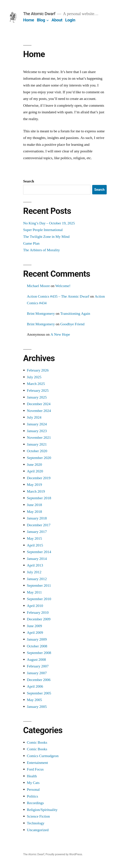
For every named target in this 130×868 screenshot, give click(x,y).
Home (29, 20)
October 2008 (37, 646)
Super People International (43, 230)
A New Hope (60, 334)
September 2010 (39, 599)
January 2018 (37, 518)
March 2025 (36, 384)
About (57, 20)
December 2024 (39, 404)
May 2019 (34, 485)
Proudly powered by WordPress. (64, 854)
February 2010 (38, 613)
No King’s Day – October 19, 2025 (49, 223)
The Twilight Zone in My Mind (46, 237)
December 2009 (39, 619)
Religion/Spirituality (42, 810)
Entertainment (37, 763)
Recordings (35, 803)
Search (29, 181)
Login (70, 20)
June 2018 (34, 505)
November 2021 (39, 438)
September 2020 (39, 458)
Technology (36, 823)
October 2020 (37, 451)
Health (32, 776)
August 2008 (36, 660)
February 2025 (38, 391)
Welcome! (63, 286)
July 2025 (34, 377)
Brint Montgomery (41, 314)
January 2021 (37, 444)
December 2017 (39, 525)
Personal (33, 790)
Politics (32, 796)
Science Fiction (38, 816)
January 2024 (37, 424)
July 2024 (34, 417)
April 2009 (35, 633)
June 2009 (34, 626)
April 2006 (35, 686)
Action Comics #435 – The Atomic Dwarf (58, 296)
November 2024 (39, 411)
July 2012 (34, 572)
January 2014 (37, 559)
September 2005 (39, 693)
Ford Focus (35, 769)
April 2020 (35, 471)
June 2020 (34, 465)
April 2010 (35, 606)
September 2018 (39, 498)
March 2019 (36, 491)
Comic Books (37, 742)
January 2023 (37, 431)
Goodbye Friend (72, 324)
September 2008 (39, 653)
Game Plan (31, 243)
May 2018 (34, 512)
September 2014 (39, 552)
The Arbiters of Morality (42, 250)
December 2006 (39, 680)
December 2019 (39, 478)
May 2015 (34, 538)
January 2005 (37, 707)
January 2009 (37, 639)
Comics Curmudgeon (43, 756)
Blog (41, 20)
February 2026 (38, 370)
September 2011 (39, 586)
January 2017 (37, 532)
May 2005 (34, 700)
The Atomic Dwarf (39, 14)
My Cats (33, 783)
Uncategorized (38, 830)
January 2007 (37, 673)
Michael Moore (38, 286)
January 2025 (37, 397)
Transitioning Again (75, 314)
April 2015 (35, 545)
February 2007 (38, 666)
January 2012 (37, 579)
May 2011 (34, 592)
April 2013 (35, 565)
